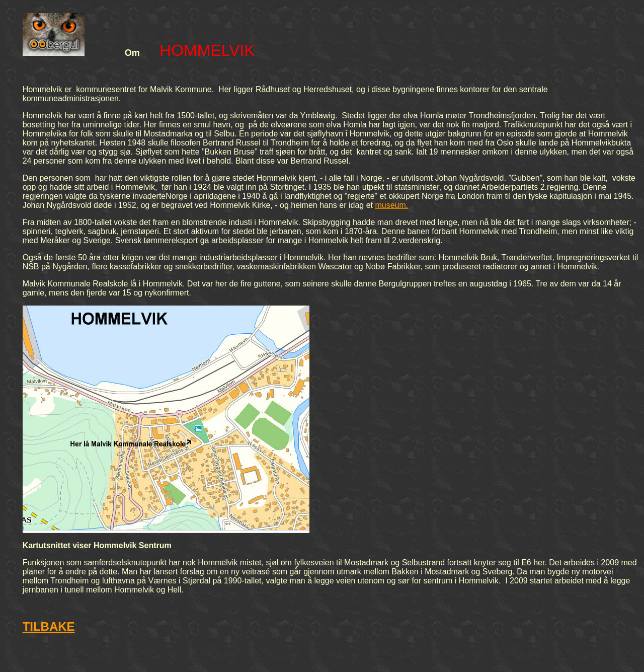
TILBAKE (49, 626)
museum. (391, 205)
